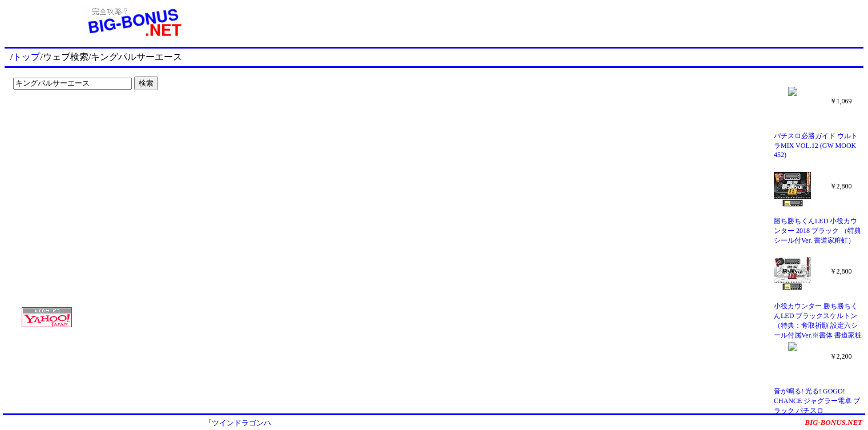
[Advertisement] (80, 118)
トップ (26, 57)
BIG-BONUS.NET (833, 422)
